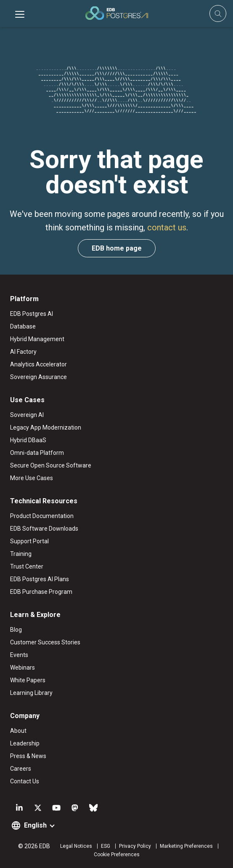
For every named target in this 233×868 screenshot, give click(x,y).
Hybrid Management (37, 339)
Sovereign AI (27, 415)
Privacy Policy (135, 846)
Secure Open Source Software (51, 465)
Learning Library (31, 693)
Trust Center (27, 566)
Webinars (23, 668)
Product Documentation (42, 516)
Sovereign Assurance (38, 377)
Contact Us (25, 781)
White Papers (28, 680)
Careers (21, 769)
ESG (106, 846)
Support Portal (29, 541)
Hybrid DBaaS (28, 440)
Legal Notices (76, 846)
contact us (167, 227)
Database (23, 326)
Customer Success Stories (45, 642)
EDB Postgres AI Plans (40, 579)
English (35, 825)
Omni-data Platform (37, 453)
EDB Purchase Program (41, 592)
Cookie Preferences (117, 855)
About (18, 731)
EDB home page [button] (117, 248)
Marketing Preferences (186, 846)
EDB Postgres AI (32, 314)
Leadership (25, 743)
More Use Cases (32, 478)
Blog (16, 630)
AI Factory (23, 352)
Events (19, 655)
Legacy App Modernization (46, 427)
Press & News (28, 756)
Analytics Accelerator (38, 364)
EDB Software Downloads (44, 529)
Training (21, 554)
